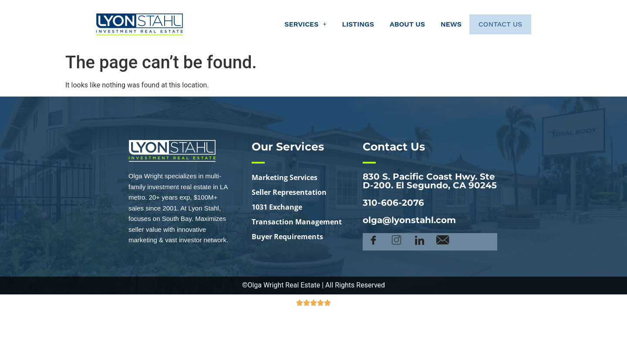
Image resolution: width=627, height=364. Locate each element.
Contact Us (496, 24)
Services (297, 24)
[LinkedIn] (420, 242)
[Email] (443, 242)
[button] (297, 24)
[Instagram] (396, 242)
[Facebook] (373, 242)
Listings (350, 24)
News (443, 24)
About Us (399, 24)
